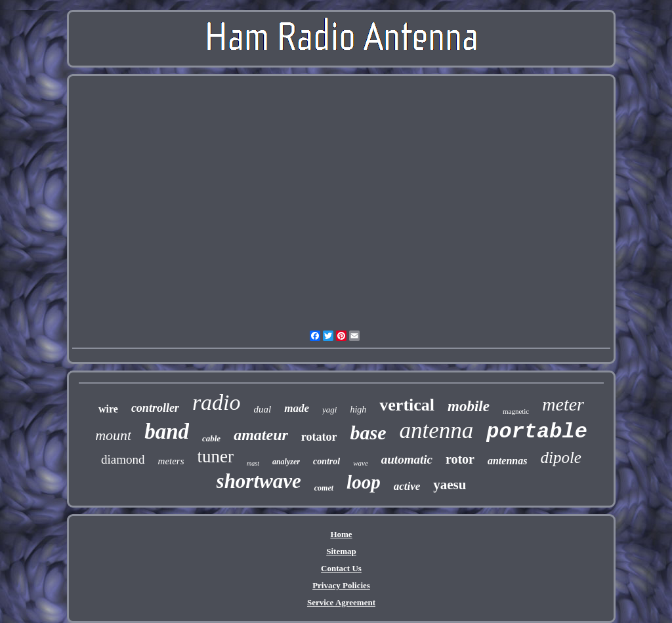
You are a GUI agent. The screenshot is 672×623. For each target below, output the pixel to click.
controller (155, 408)
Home (341, 534)
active (407, 486)
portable (537, 432)
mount (113, 435)
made (297, 408)
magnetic (516, 411)
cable (211, 438)
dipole (561, 457)
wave (361, 463)
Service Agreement (341, 602)
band (167, 432)
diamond (123, 459)
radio (217, 402)
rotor (460, 459)
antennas (507, 461)
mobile (469, 406)
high (358, 410)
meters (171, 461)
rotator (319, 437)
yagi (329, 410)
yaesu (450, 485)
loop (364, 482)
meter (563, 404)
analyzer (286, 462)
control (326, 461)
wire (108, 409)
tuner (216, 456)
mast (253, 463)
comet (324, 488)
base (368, 432)
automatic (407, 459)
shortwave (259, 481)
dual (263, 409)
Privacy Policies (341, 585)
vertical (407, 405)
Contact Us (341, 568)
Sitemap (341, 551)
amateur (261, 435)
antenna (436, 431)
